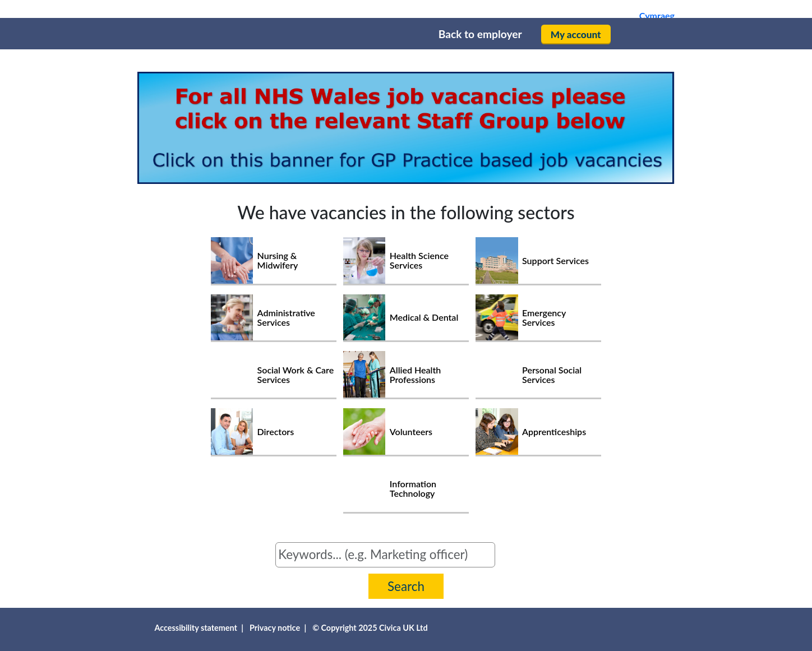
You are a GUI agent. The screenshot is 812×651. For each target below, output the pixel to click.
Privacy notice (275, 628)
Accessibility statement (196, 628)
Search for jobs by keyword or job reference (196, 549)
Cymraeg (657, 15)
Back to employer (480, 34)
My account (576, 34)
